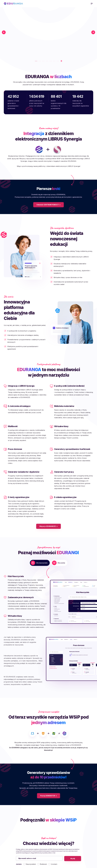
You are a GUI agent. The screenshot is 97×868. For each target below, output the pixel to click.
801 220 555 (13, 851)
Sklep (75, 847)
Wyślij (73, 809)
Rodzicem (43, 815)
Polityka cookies (56, 842)
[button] (25, 591)
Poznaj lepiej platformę (19, 52)
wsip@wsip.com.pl (28, 851)
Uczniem (54, 815)
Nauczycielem (31, 815)
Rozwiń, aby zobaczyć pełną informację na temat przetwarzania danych (48, 826)
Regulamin (54, 847)
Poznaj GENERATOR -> (49, 746)
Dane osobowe (55, 844)
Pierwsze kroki (78, 842)
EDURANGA (13, 4)
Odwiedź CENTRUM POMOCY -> (48, 212)
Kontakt (76, 844)
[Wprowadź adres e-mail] (39, 809)
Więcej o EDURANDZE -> (48, 534)
